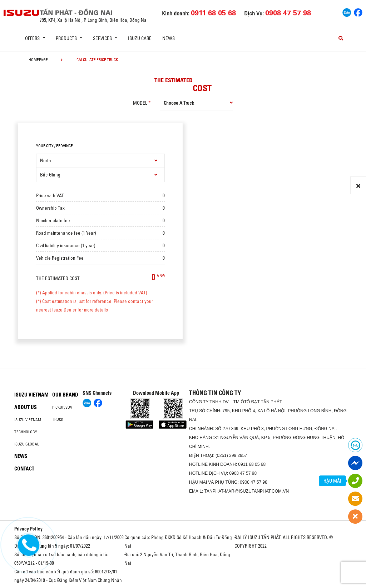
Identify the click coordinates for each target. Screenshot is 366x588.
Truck (58, 419)
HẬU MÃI (332, 481)
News (169, 38)
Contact (24, 469)
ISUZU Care (140, 38)
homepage (38, 60)
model (140, 103)
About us (26, 407)
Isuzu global (27, 444)
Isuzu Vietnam (31, 395)
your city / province (55, 146)
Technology (26, 432)
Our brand (65, 395)
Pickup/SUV (62, 407)
